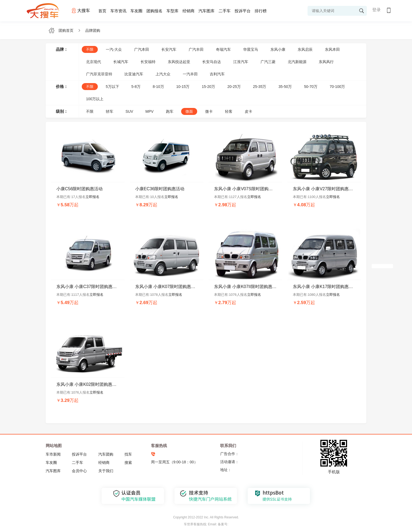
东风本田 (332, 49)
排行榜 (261, 11)
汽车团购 (106, 454)
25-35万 (260, 87)
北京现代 (94, 62)
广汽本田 (142, 49)
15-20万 (208, 87)
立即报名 (92, 197)
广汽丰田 (196, 49)
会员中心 (79, 471)
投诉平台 (243, 11)
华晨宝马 (251, 49)
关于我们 (106, 471)
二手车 (225, 11)
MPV (149, 111)
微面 (189, 111)
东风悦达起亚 (179, 62)
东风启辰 (305, 49)
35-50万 (285, 87)
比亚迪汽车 (134, 74)
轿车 (110, 111)
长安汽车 (169, 49)
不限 (90, 49)
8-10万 (158, 87)
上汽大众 (163, 74)
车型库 (172, 11)
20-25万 (234, 87)
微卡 (209, 111)
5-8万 (136, 87)
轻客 (229, 111)
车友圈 (136, 11)
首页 (102, 11)
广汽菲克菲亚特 (99, 74)
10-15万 (183, 87)
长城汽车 (121, 62)
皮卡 (248, 111)
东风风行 (326, 62)
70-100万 (337, 87)
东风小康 (278, 49)
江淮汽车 (241, 62)
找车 (128, 454)
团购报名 (154, 11)
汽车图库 (207, 11)
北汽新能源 (297, 62)
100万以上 (95, 99)
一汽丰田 (190, 74)
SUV (129, 111)
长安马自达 (212, 62)
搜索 (128, 463)
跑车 (170, 111)
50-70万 (311, 87)
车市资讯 (118, 11)
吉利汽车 (217, 74)
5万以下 (112, 87)
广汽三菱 (268, 62)
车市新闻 (53, 454)
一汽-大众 (114, 49)
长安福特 (148, 62)
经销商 (188, 11)
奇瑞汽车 (223, 49)
